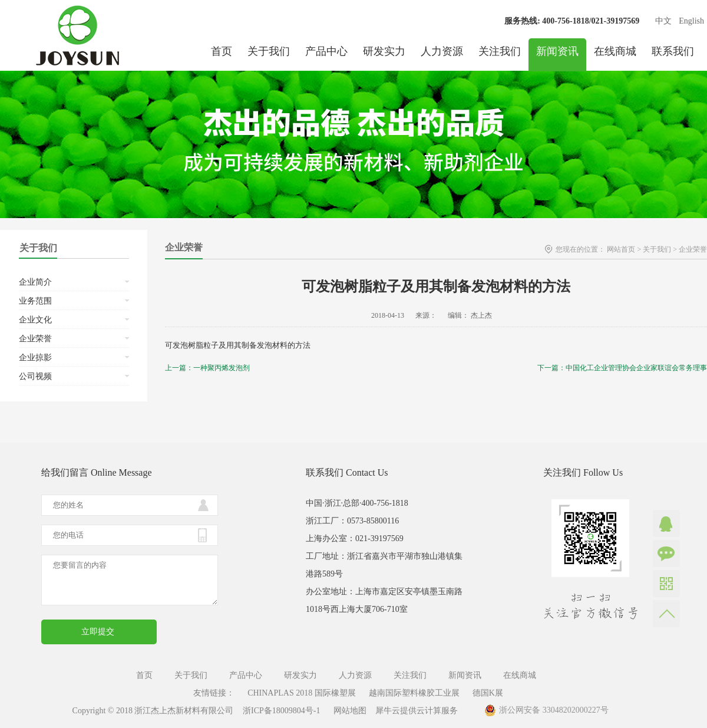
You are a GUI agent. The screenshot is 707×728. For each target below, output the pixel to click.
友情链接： (214, 693)
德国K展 (488, 693)
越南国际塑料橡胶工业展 (414, 693)
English (691, 21)
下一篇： (622, 368)
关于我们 (657, 249)
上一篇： (207, 368)
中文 (663, 21)
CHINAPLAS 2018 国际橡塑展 (302, 693)
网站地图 (348, 711)
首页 (222, 51)
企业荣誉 (693, 249)
